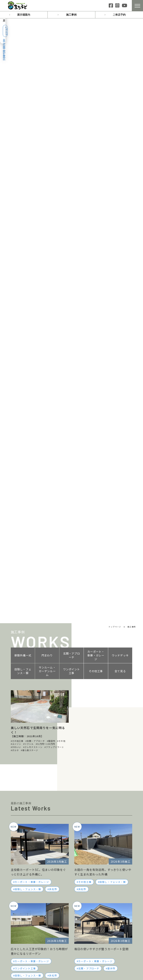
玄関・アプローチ (72, 50)
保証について (89, 861)
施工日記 (17, 836)
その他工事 (96, 66)
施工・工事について (93, 900)
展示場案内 (24, 15)
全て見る (120, 66)
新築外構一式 (23, 50)
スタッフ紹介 (89, 843)
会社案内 (84, 836)
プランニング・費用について (99, 894)
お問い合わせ (72, 721)
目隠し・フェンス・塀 (23, 66)
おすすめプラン (89, 829)
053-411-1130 (106, 753)
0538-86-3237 (106, 775)
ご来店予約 (119, 15)
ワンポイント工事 (72, 66)
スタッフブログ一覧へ (39, 545)
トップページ (20, 821)
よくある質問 (87, 888)
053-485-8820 (43, 753)
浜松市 (53, 284)
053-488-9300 (43, 775)
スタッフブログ (22, 844)
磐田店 (18, 876)
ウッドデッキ (120, 50)
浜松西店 (20, 858)
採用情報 (86, 867)
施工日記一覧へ (104, 573)
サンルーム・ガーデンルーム (47, 66)
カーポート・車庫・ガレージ (96, 50)
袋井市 (111, 363)
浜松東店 (20, 864)
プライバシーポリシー (94, 923)
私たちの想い (87, 821)
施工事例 (71, 15)
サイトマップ (87, 930)
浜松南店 (20, 870)
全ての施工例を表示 (120, 28)
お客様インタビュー (93, 849)
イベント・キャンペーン (28, 829)
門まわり (47, 50)
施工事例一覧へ (71, 391)
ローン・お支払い (92, 855)
